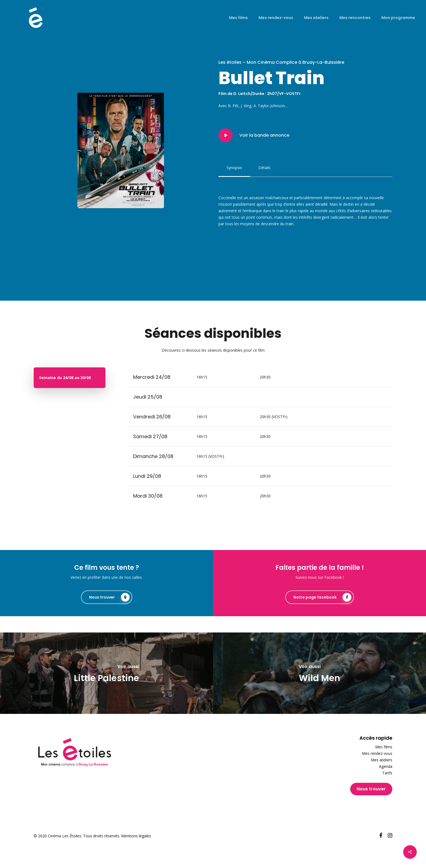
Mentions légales (136, 836)
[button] (234, 168)
